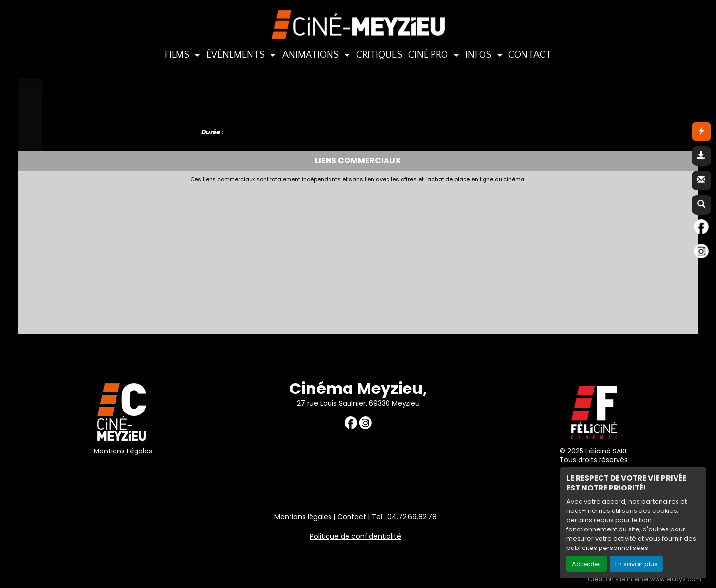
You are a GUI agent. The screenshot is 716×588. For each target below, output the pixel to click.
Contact (352, 517)
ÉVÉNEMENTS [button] (237, 55)
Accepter (587, 564)
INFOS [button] (480, 55)
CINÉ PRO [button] (429, 55)
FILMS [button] (178, 55)
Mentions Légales (123, 451)
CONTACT (530, 55)
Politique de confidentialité (356, 536)
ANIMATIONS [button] (312, 55)
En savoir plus (636, 564)
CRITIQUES (379, 55)
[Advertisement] (259, 256)
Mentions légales (303, 517)
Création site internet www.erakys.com (645, 579)
